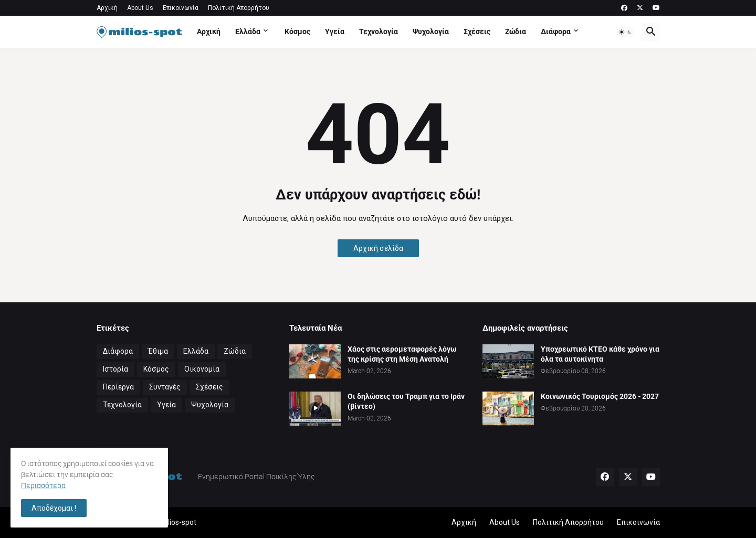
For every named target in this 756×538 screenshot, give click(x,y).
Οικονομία (202, 369)
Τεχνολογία (379, 31)
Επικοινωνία (181, 8)
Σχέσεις (477, 31)
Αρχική (107, 8)
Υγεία (335, 31)
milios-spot (178, 522)
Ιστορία (115, 369)
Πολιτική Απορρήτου (239, 8)
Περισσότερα (43, 486)
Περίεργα (118, 387)
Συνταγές (165, 387)
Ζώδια (516, 31)
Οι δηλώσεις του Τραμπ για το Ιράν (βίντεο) (406, 401)
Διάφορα (556, 31)
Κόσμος (297, 31)
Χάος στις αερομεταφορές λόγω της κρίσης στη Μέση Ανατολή (402, 354)
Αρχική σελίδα (378, 248)
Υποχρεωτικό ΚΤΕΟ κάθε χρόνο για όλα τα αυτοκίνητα (600, 354)
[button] (625, 32)
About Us (140, 8)
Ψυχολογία (431, 31)
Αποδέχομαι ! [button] (54, 508)
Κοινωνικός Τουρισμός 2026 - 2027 (600, 396)
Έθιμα (158, 351)
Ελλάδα (248, 31)
